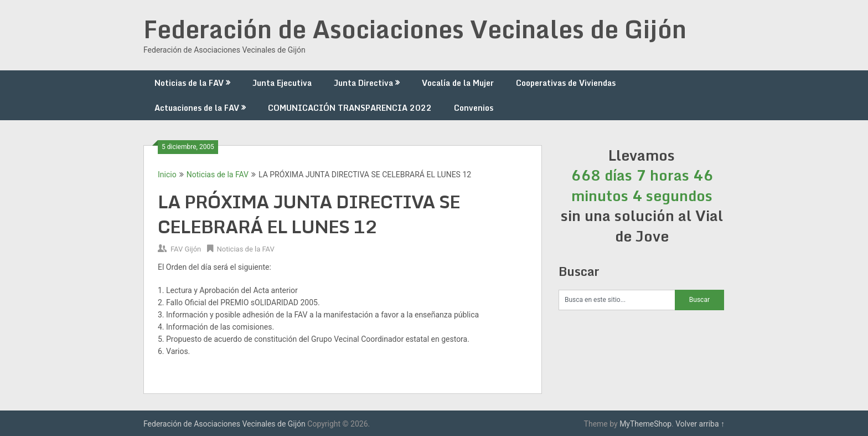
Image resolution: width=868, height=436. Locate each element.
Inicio (167, 175)
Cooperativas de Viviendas (566, 83)
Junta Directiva (363, 83)
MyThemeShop (645, 424)
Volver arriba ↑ (700, 424)
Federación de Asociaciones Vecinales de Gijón (415, 29)
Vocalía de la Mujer (458, 83)
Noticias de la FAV (189, 83)
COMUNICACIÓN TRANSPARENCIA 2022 (350, 108)
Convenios (474, 108)
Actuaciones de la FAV (197, 108)
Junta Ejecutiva (282, 83)
